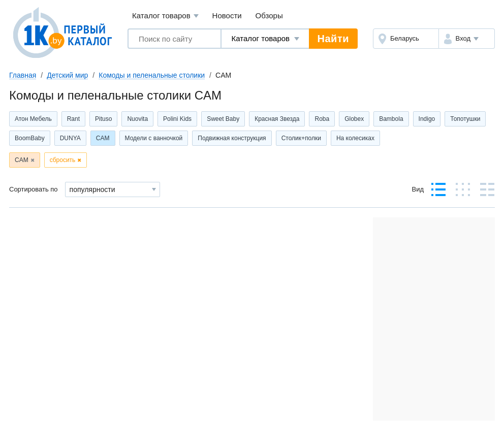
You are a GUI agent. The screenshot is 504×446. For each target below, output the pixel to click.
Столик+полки (301, 138)
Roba (322, 119)
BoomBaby (30, 138)
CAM (103, 138)
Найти (333, 39)
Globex (354, 119)
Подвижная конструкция (232, 138)
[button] (467, 39)
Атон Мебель (33, 119)
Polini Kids (177, 119)
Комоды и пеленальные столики (152, 75)
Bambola (391, 119)
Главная (23, 75)
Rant (73, 119)
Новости (227, 15)
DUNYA (70, 138)
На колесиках (355, 138)
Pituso (103, 119)
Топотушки (465, 119)
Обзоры (269, 15)
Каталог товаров (165, 16)
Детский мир (67, 75)
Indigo (427, 119)
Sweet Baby (223, 119)
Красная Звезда (277, 119)
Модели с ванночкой (154, 138)
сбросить (63, 160)
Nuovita (137, 119)
